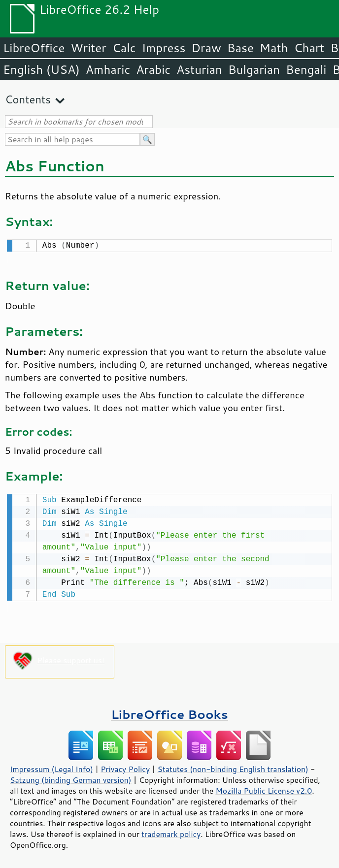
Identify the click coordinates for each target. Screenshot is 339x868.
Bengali (306, 69)
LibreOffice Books (169, 712)
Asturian (199, 69)
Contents (28, 99)
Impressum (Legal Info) (51, 767)
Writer (88, 48)
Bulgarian (254, 69)
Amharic (108, 69)
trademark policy (171, 832)
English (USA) (41, 69)
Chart (309, 48)
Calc (124, 48)
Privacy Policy (125, 767)
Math (274, 48)
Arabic (153, 69)
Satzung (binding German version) (71, 778)
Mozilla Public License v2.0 (264, 789)
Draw (206, 48)
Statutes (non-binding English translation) (233, 767)
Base (240, 48)
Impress (164, 48)
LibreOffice (34, 48)
